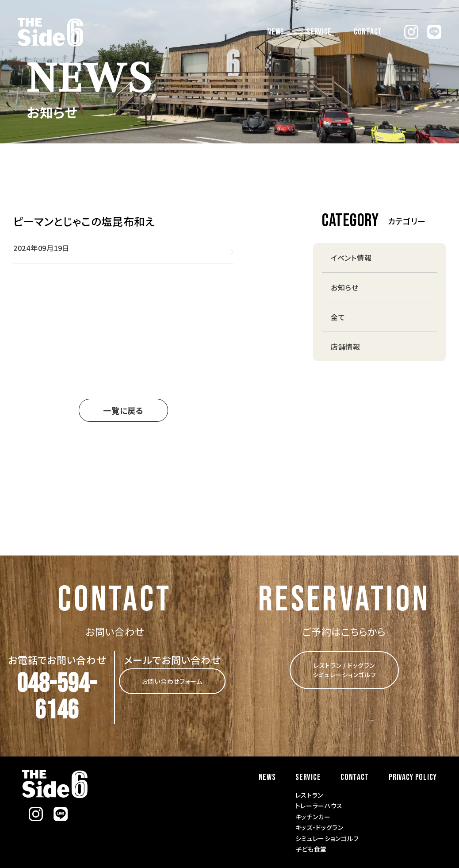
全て (338, 317)
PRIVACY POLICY (413, 777)
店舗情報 (346, 347)
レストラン (310, 795)
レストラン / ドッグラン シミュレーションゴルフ (344, 670)
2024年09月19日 (42, 248)
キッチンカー (313, 817)
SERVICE (319, 32)
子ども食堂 (311, 849)
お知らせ (345, 287)
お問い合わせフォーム (172, 681)
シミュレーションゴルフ (327, 838)
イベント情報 (351, 258)
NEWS (276, 32)
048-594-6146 (57, 697)
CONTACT (368, 32)
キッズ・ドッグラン (319, 827)
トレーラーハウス (319, 806)
